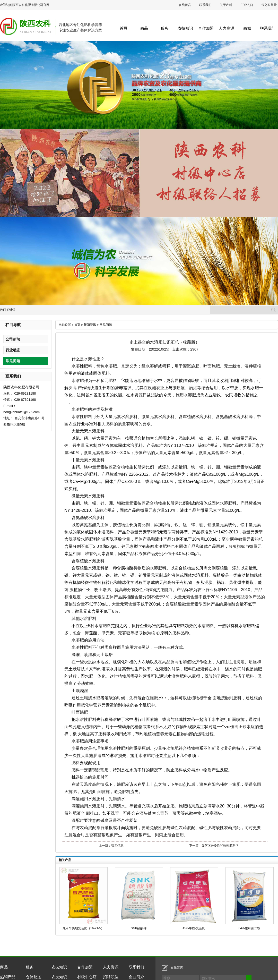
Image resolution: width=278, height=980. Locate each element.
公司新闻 (13, 339)
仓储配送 (33, 977)
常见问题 (13, 361)
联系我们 (205, 5)
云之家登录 (269, 5)
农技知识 (185, 28)
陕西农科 (35, 24)
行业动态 (13, 350)
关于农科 (226, 5)
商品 (144, 28)
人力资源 (227, 28)
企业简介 (136, 977)
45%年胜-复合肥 (194, 928)
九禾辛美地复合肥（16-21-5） (83, 928)
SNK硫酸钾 (139, 928)
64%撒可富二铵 (249, 928)
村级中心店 (87, 977)
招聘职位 (111, 977)
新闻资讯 (90, 325)
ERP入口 (247, 5)
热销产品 (8, 977)
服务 (165, 28)
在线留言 (185, 5)
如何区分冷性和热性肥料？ (220, 846)
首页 (124, 28)
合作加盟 (206, 28)
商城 (247, 28)
